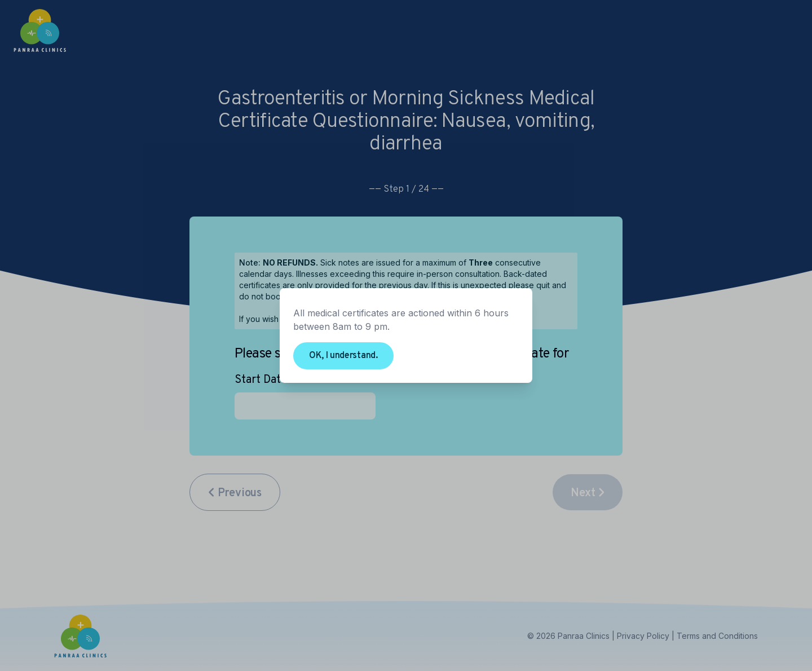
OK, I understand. (343, 356)
